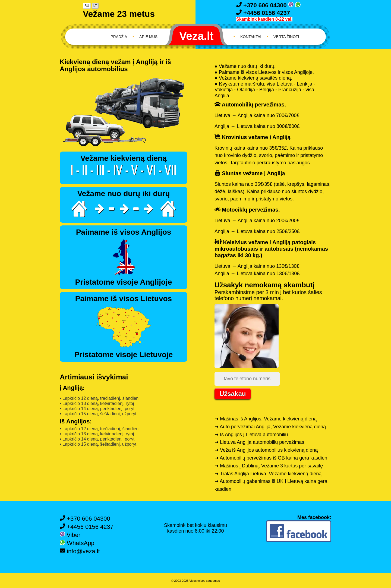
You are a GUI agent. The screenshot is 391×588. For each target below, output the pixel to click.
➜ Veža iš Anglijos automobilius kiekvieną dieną (266, 450)
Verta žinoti (286, 37)
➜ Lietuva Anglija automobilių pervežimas (259, 442)
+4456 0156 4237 (263, 13)
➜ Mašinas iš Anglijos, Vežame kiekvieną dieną (266, 419)
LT (95, 6)
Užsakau (233, 394)
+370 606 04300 (262, 5)
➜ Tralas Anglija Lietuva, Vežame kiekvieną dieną (268, 474)
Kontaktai (251, 37)
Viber (70, 535)
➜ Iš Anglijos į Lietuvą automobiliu (251, 435)
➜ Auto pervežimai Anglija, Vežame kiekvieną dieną (270, 427)
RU (87, 6)
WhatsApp (77, 543)
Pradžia (119, 37)
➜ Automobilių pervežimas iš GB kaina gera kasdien (271, 458)
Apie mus (148, 37)
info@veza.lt (80, 551)
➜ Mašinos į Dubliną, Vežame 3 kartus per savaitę (269, 466)
